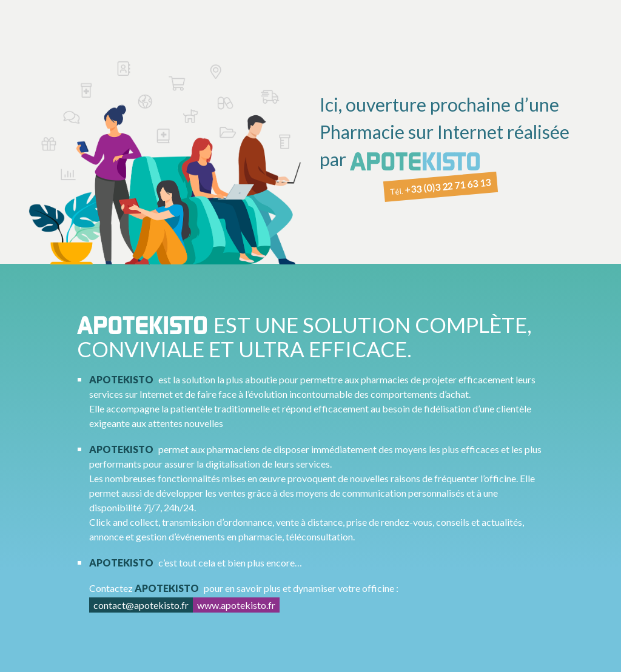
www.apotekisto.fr (236, 605)
